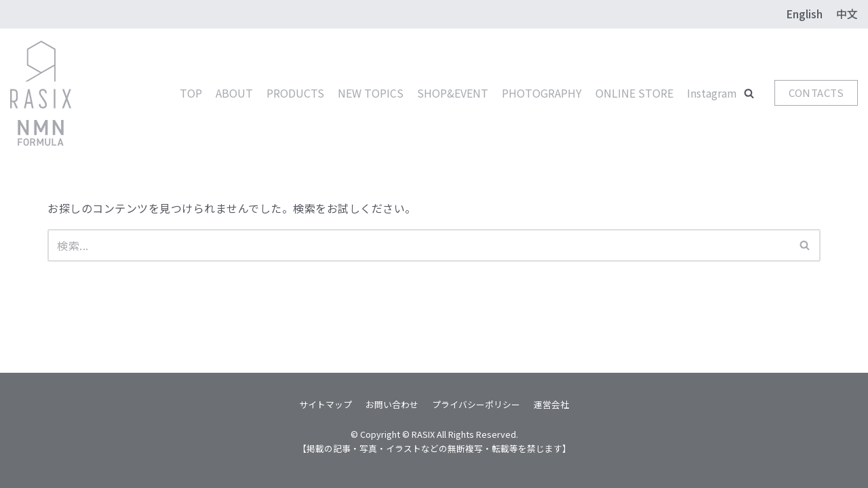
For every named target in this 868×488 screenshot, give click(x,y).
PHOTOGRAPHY (542, 93)
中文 (847, 14)
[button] (749, 93)
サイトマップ (325, 404)
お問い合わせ (392, 404)
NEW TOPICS (371, 93)
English (804, 14)
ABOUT (234, 93)
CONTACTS (816, 93)
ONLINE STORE (634, 93)
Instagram (712, 93)
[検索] (419, 245)
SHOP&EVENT (453, 93)
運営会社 (551, 404)
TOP (191, 93)
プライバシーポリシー (476, 404)
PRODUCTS (295, 93)
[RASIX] (41, 94)
